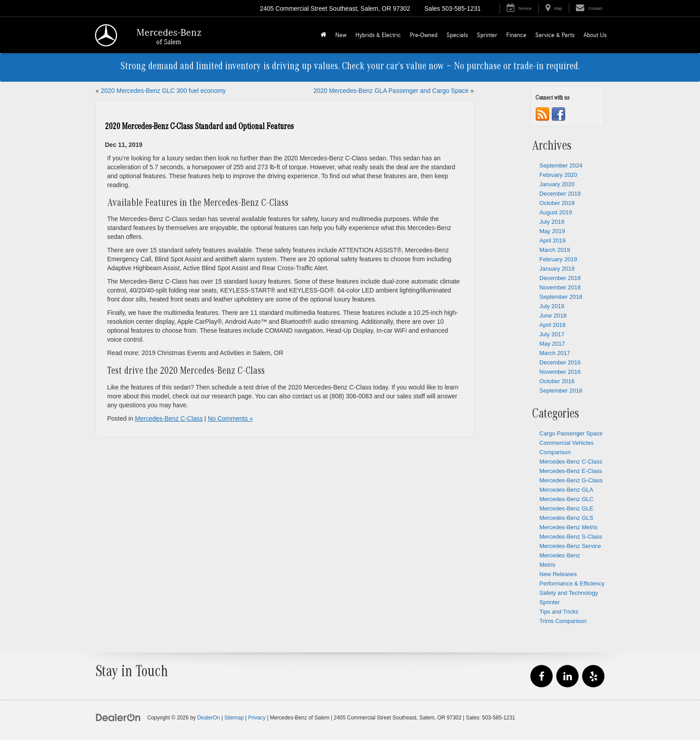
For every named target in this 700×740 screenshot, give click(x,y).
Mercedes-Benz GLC (566, 499)
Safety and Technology (569, 593)
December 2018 (560, 278)
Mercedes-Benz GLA (566, 490)
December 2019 (560, 194)
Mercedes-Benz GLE (566, 508)
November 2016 (560, 372)
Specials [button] (457, 35)
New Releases (558, 574)
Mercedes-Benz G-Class (571, 480)
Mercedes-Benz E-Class (571, 471)
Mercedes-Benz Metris (568, 527)
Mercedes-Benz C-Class (169, 418)
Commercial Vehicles (566, 443)
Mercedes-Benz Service (570, 546)
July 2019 (552, 222)
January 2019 (557, 269)
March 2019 (555, 250)
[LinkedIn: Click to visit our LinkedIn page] (567, 677)
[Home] (323, 35)
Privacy (257, 718)
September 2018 (561, 297)
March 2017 (555, 353)
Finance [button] (516, 35)
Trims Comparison (563, 621)
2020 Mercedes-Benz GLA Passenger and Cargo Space (391, 91)
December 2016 (560, 362)
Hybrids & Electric (378, 35)
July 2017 (552, 334)
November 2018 (560, 287)
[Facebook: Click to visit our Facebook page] (542, 677)
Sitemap (234, 718)
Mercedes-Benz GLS (566, 518)
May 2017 (552, 344)
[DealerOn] (118, 717)
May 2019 (552, 231)
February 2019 (558, 259)
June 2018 (553, 316)
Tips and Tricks (559, 612)
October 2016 (557, 381)
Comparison (555, 452)
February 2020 (558, 175)
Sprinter (550, 602)
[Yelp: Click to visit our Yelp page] (593, 677)
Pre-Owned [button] (424, 35)
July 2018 (552, 306)
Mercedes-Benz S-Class (571, 537)
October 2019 (557, 203)
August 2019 (556, 212)
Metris (547, 565)
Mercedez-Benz (560, 555)
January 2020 (557, 184)
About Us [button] (595, 35)
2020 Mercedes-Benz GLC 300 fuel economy (163, 91)
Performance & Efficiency (572, 583)
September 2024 (561, 165)
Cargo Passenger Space (571, 433)
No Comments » (230, 418)
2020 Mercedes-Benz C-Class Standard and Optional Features (199, 127)
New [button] (341, 35)
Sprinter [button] (487, 35)
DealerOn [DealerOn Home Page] (209, 718)
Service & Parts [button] (555, 35)
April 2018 (552, 325)
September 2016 (561, 391)
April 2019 (552, 240)
